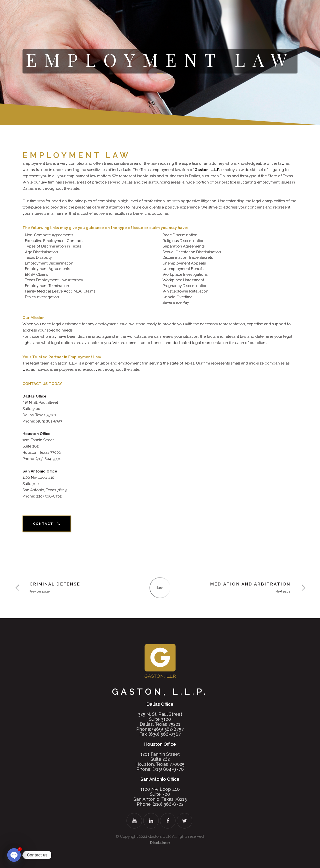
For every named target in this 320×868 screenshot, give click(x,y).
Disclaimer (160, 843)
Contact (47, 524)
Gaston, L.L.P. (160, 836)
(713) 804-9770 (168, 769)
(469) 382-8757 (168, 729)
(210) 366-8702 (168, 804)
